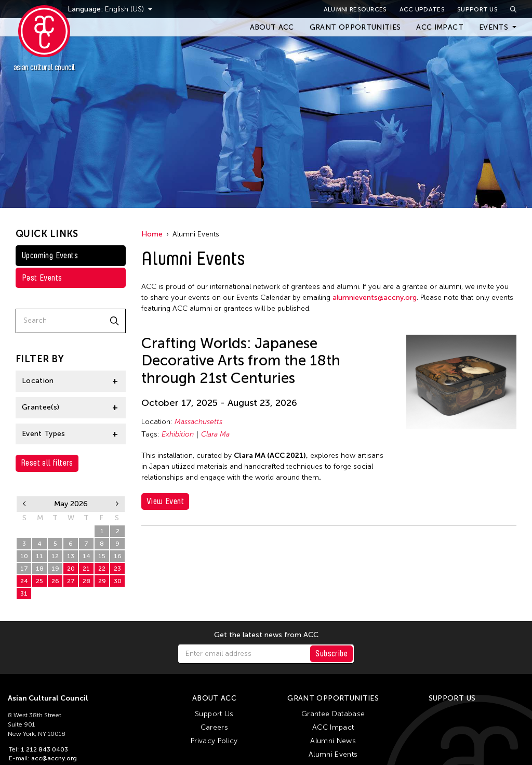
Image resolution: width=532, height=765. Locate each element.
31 (24, 593)
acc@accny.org (54, 758)
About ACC (272, 27)
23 (117, 569)
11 (39, 556)
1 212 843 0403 (44, 749)
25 (39, 581)
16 (118, 556)
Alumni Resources (355, 9)
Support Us (477, 9)
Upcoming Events (50, 255)
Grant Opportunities (355, 27)
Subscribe (331, 654)
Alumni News (333, 741)
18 (40, 569)
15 (102, 556)
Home (152, 234)
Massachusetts (198, 422)
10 (24, 556)
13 (71, 556)
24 (24, 581)
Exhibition (178, 434)
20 (71, 569)
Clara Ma (215, 434)
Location (38, 381)
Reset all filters (47, 463)
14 (87, 556)
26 (24, 531)
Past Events (42, 278)
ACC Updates (422, 9)
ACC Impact (440, 27)
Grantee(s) (41, 407)
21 (86, 569)
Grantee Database (333, 714)
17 (24, 569)
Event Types (44, 434)
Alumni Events (333, 754)
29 (71, 531)
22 (102, 569)
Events (494, 27)
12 (55, 556)
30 (87, 531)
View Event (165, 501)
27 (40, 531)
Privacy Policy (214, 741)
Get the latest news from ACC (266, 635)
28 (55, 531)
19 (55, 569)
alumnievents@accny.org (375, 298)
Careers (214, 727)
